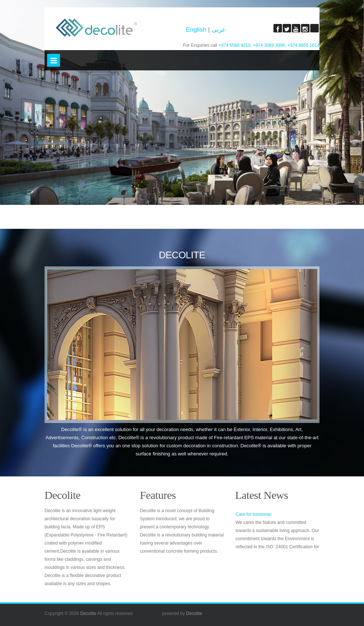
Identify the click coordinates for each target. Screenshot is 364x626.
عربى (219, 30)
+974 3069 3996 (269, 45)
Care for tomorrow (253, 514)
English (197, 30)
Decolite (88, 613)
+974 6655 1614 (303, 45)
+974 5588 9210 (234, 45)
